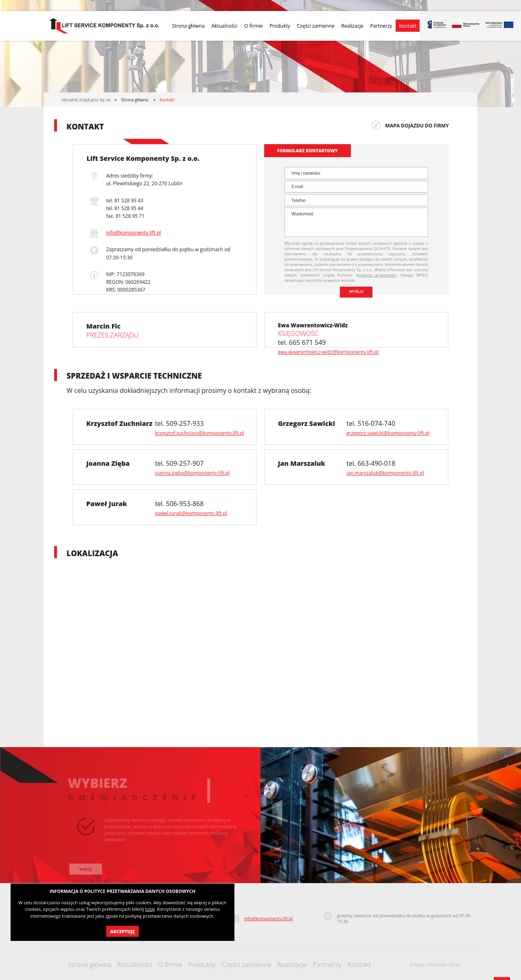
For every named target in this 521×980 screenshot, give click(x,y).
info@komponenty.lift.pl (134, 233)
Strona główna (188, 26)
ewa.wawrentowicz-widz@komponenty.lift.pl (328, 352)
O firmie (253, 26)
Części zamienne (315, 26)
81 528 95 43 (129, 201)
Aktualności (224, 26)
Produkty (280, 26)
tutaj (150, 909)
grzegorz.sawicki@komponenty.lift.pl (388, 433)
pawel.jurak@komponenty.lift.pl (191, 513)
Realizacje (352, 26)
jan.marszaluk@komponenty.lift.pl (385, 473)
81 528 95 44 (129, 208)
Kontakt (408, 26)
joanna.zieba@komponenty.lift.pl (193, 473)
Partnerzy (381, 26)
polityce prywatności (378, 275)
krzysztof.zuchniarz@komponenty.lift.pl (200, 433)
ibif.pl (455, 965)
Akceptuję (123, 931)
